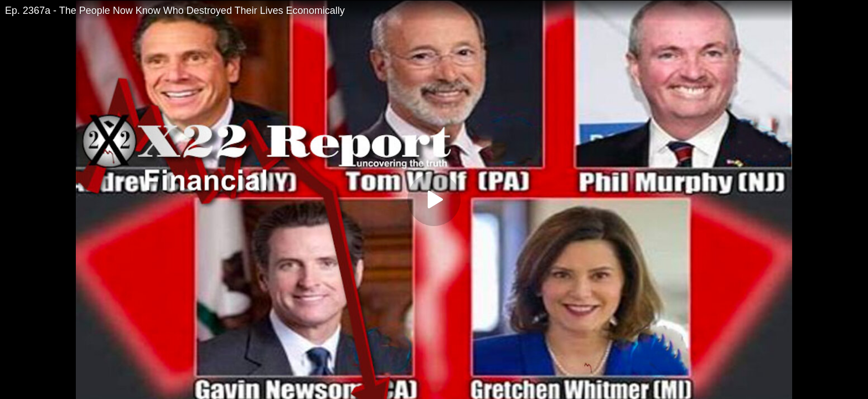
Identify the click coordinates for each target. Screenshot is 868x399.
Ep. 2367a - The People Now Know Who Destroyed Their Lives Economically (175, 11)
